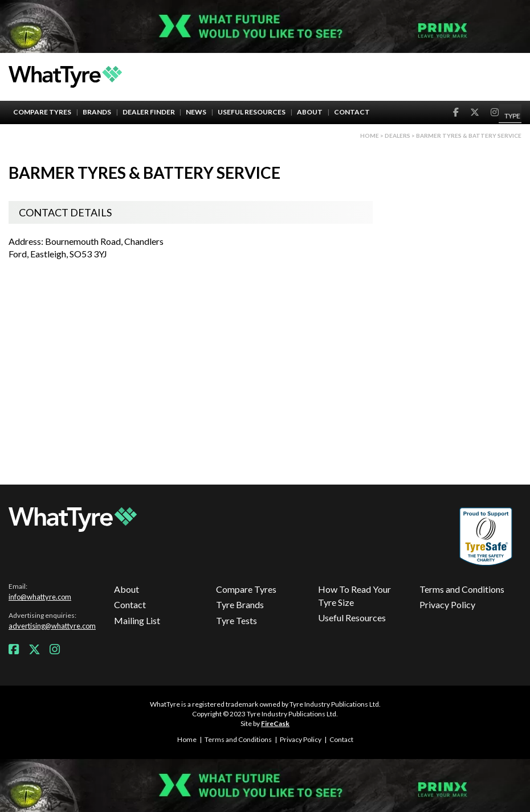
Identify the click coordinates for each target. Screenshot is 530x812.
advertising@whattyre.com (52, 626)
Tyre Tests (237, 620)
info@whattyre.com (40, 597)
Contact (352, 112)
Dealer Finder (149, 112)
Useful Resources (252, 112)
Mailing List (137, 620)
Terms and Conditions (462, 589)
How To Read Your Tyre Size (354, 595)
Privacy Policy (447, 604)
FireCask (275, 723)
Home (370, 136)
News (196, 112)
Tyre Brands (240, 604)
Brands (97, 112)
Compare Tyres (42, 112)
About (310, 112)
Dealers (398, 136)
